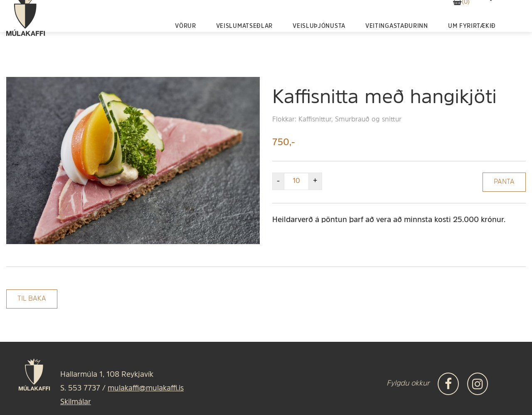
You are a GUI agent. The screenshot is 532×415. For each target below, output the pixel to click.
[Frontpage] (26, 35)
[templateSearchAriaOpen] (488, 18)
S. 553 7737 (80, 389)
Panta (504, 182)
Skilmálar (76, 402)
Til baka (32, 299)
